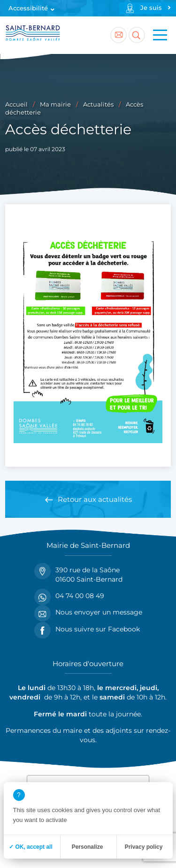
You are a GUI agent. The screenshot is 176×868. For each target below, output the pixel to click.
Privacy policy (144, 847)
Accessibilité (28, 8)
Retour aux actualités (95, 499)
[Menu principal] (160, 35)
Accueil (16, 104)
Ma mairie (55, 104)
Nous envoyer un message (88, 612)
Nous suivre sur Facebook (87, 629)
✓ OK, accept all (31, 847)
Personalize (88, 847)
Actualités (98, 104)
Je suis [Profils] (151, 8)
